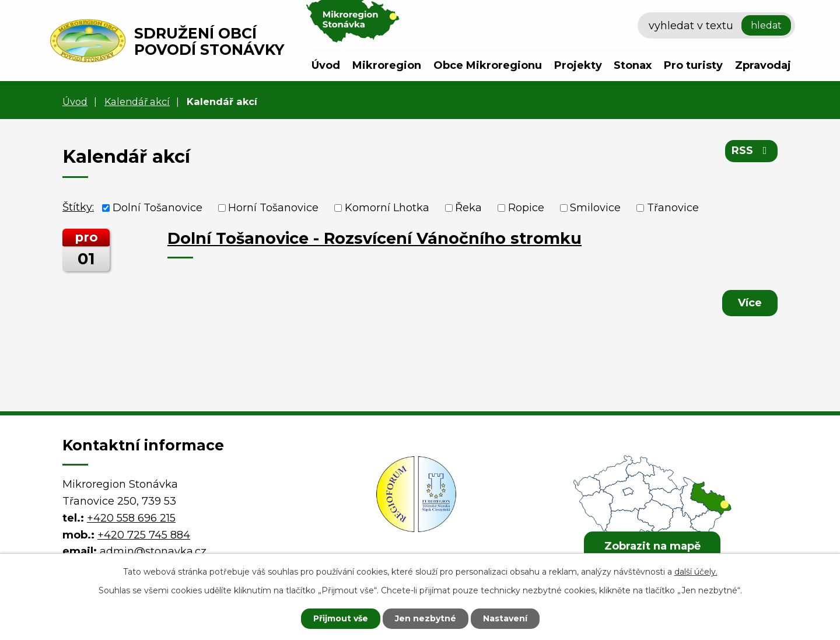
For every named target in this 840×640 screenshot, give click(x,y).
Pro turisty (693, 65)
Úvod (326, 65)
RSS (752, 151)
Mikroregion (387, 65)
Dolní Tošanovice (157, 208)
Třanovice (673, 208)
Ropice (526, 208)
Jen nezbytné (426, 618)
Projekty (578, 65)
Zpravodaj (763, 65)
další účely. (696, 572)
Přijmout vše (341, 618)
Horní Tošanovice (273, 208)
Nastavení (505, 618)
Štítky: (78, 207)
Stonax (633, 65)
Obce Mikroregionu (488, 65)
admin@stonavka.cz (153, 551)
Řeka (468, 208)
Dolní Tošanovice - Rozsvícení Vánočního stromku (374, 238)
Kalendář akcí (137, 102)
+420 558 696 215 (131, 518)
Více (750, 303)
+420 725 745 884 (144, 535)
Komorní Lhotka (387, 208)
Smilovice (595, 208)
